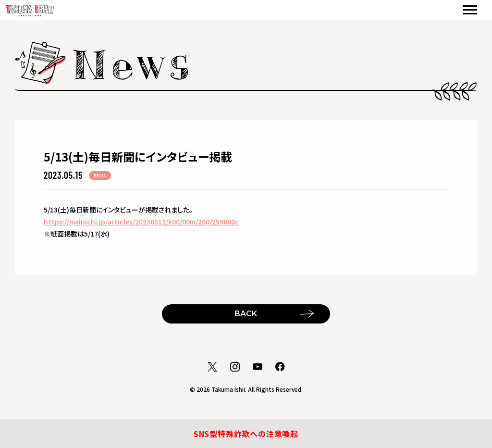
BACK (246, 314)
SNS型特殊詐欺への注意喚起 (246, 434)
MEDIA (100, 175)
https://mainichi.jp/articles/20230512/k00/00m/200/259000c (141, 222)
